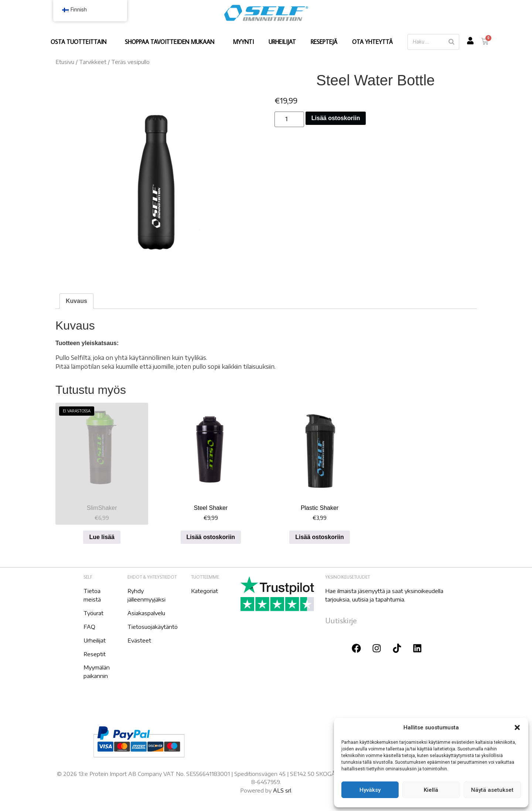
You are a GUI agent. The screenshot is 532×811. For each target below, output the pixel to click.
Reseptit (95, 654)
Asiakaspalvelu (146, 613)
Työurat (93, 613)
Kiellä (431, 790)
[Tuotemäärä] (289, 119)
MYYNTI (243, 42)
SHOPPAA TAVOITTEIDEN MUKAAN (171, 42)
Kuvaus (76, 301)
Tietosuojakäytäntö (153, 627)
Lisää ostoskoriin (336, 118)
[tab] (76, 301)
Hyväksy (370, 790)
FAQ (89, 627)
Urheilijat (95, 640)
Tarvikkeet (93, 62)
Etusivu (65, 62)
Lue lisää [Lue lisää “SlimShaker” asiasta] (102, 537)
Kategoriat (204, 591)
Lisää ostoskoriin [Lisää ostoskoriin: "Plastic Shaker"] (320, 537)
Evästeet (139, 640)
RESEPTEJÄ (324, 42)
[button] (517, 727)
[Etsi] (451, 42)
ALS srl (282, 790)
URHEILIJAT (282, 42)
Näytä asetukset (492, 790)
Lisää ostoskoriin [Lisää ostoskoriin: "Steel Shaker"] (211, 537)
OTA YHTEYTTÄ (372, 42)
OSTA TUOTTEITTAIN (80, 42)
